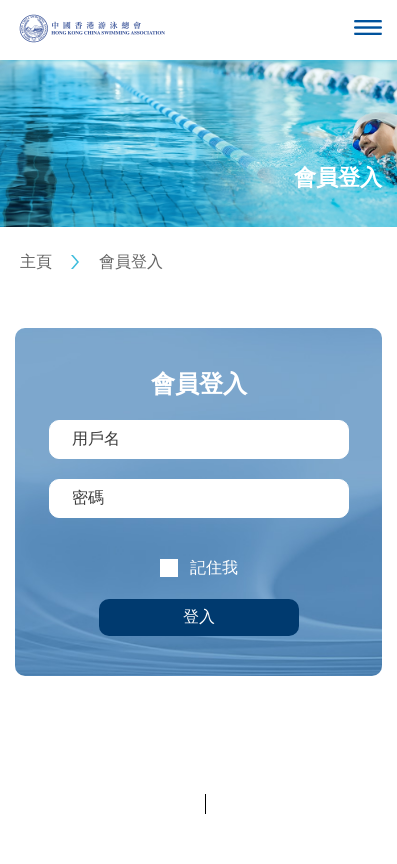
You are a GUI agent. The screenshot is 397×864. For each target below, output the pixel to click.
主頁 (36, 261)
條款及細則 (247, 803)
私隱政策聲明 (156, 803)
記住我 (214, 567)
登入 (199, 616)
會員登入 (131, 261)
